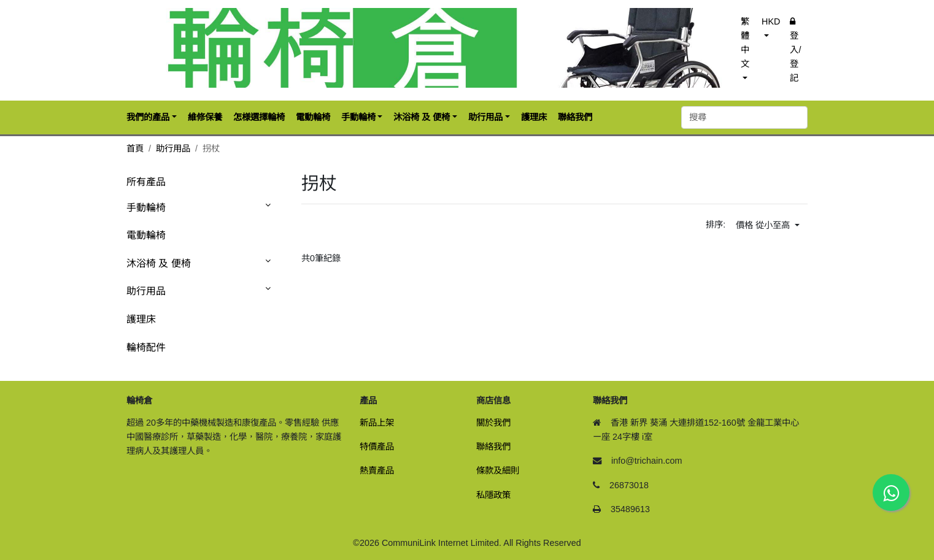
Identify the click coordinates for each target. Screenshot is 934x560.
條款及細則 (498, 470)
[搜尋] (744, 117)
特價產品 (377, 447)
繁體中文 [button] (745, 43)
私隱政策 (493, 495)
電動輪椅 (146, 235)
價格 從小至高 (764, 225)
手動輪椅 (146, 208)
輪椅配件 (146, 347)
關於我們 (493, 423)
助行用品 (173, 148)
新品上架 (377, 423)
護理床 (141, 319)
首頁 (135, 148)
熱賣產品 (377, 470)
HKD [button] (771, 21)
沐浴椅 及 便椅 (159, 263)
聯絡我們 (493, 447)
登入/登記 (795, 50)
